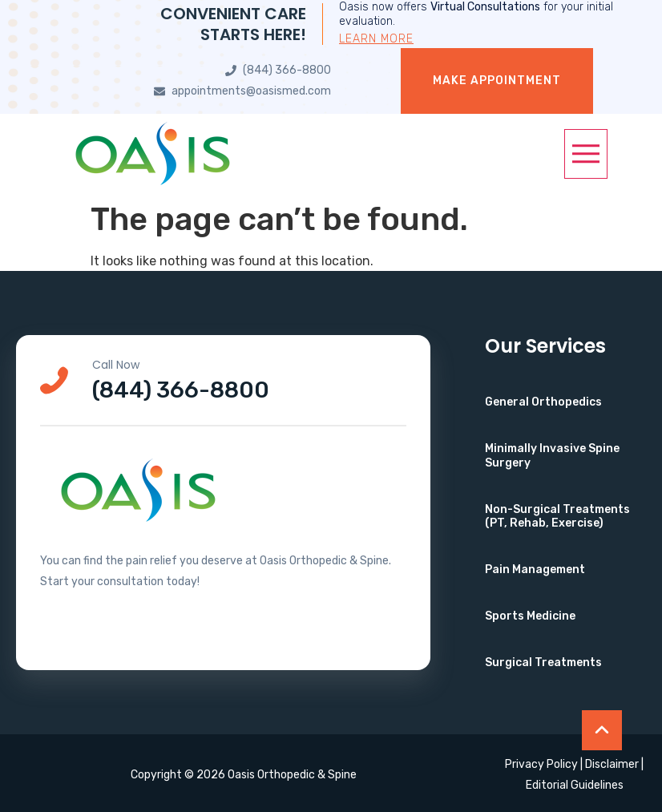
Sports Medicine (530, 616)
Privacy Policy (541, 764)
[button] (586, 154)
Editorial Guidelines (575, 785)
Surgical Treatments (543, 663)
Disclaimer (612, 764)
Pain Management (535, 570)
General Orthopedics (543, 402)
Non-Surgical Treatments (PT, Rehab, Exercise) (557, 517)
